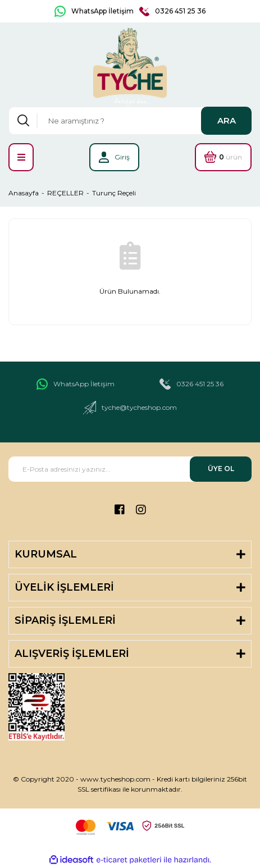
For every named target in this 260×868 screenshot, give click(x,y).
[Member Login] (114, 157)
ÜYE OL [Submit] (221, 469)
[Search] (130, 121)
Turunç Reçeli (114, 193)
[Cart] (223, 157)
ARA (227, 120)
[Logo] (130, 67)
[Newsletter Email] (130, 469)
